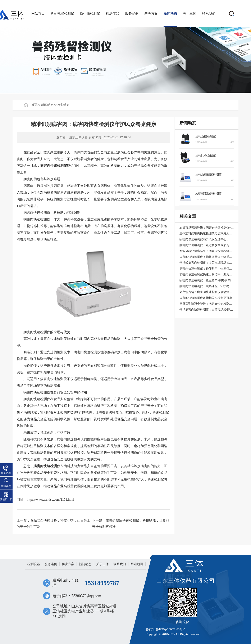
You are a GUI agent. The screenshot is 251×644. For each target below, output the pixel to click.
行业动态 (63, 105)
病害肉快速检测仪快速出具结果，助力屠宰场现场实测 (215, 274)
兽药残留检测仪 (62, 13)
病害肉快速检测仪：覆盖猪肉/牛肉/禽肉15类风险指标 (214, 280)
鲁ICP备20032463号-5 (171, 629)
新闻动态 (170, 13)
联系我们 (209, 13)
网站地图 (137, 564)
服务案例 (132, 13)
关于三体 (190, 13)
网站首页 (38, 13)
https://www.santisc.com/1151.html (50, 499)
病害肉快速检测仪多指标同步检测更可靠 (206, 298)
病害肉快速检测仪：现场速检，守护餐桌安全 (209, 286)
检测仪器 (113, 13)
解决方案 (151, 13)
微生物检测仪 (90, 13)
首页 (34, 105)
